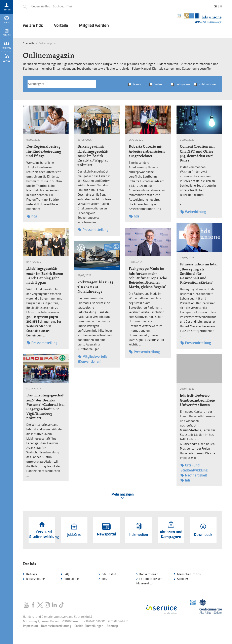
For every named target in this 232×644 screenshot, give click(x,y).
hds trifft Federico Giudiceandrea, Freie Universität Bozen (197, 400)
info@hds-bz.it (118, 621)
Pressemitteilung (93, 230)
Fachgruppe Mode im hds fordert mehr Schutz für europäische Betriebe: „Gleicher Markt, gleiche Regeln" (148, 278)
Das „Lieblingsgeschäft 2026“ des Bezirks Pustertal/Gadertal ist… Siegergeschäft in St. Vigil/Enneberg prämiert (46, 406)
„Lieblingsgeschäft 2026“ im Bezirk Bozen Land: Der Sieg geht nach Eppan (45, 275)
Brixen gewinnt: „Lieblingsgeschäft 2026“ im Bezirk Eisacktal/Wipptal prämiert (93, 155)
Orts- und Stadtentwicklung (194, 468)
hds (32, 216)
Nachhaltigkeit (194, 475)
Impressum (30, 626)
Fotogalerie (183, 84)
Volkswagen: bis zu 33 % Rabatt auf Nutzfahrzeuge (95, 287)
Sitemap (112, 626)
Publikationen (208, 84)
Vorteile (61, 26)
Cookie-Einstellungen (89, 626)
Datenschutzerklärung (56, 626)
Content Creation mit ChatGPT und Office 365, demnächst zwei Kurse (197, 153)
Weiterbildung (193, 212)
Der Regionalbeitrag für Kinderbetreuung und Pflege (44, 151)
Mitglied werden (94, 26)
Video (158, 84)
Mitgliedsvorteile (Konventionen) (93, 359)
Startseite (29, 43)
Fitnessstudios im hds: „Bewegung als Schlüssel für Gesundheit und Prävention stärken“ (198, 273)
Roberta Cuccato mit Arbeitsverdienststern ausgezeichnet (147, 151)
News (137, 84)
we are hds (33, 26)
